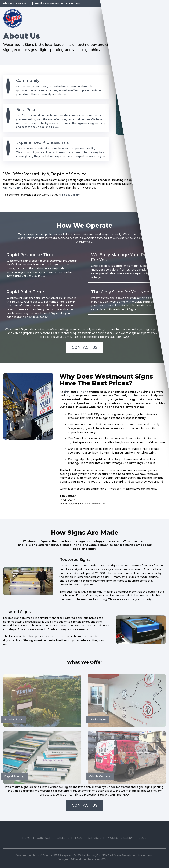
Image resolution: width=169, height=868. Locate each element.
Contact (44, 847)
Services (95, 847)
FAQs (79, 847)
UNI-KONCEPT (13, 188)
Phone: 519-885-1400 (17, 3)
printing (82, 392)
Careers (63, 847)
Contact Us (85, 347)
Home (27, 847)
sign (67, 392)
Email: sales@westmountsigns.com (58, 3)
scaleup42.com (102, 859)
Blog (143, 847)
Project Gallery (70, 195)
